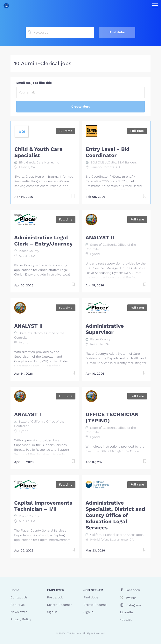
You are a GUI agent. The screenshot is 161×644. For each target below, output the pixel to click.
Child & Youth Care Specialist (38, 152)
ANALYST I (28, 414)
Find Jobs (117, 32)
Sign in (52, 612)
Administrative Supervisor (105, 329)
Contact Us (19, 597)
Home (15, 590)
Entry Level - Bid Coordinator (108, 152)
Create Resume (95, 605)
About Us (17, 605)
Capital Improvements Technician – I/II (43, 506)
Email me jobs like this (34, 83)
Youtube (126, 620)
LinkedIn (126, 612)
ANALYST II (100, 238)
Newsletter (19, 612)
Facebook (133, 590)
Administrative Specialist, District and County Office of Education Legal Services (115, 515)
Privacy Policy (21, 619)
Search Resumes (60, 605)
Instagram (133, 605)
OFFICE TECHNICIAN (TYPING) (112, 418)
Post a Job (55, 597)
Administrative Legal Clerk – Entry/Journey (43, 241)
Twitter (131, 598)
